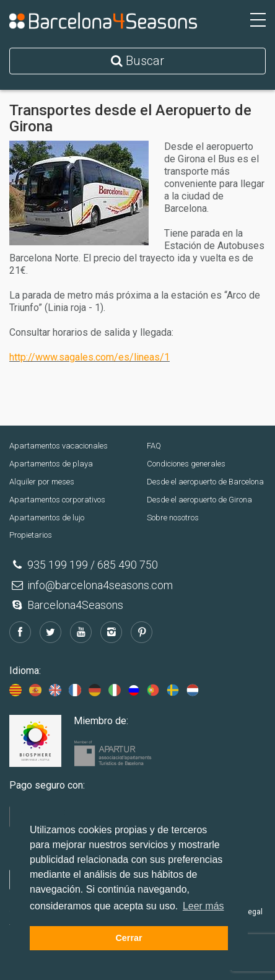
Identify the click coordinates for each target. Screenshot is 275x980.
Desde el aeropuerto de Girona (199, 500)
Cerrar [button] (129, 938)
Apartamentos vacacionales (59, 446)
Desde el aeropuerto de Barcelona (205, 482)
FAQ (154, 446)
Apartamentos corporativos (57, 500)
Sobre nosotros (173, 518)
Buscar (137, 61)
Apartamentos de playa (51, 464)
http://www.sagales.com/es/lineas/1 (89, 357)
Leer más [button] (203, 906)
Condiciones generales (186, 464)
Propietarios (31, 535)
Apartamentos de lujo (47, 518)
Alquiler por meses (42, 482)
